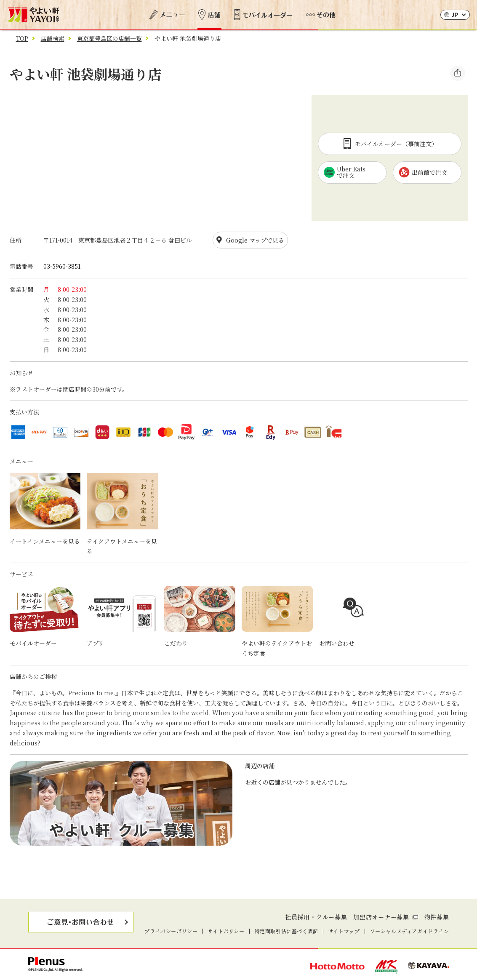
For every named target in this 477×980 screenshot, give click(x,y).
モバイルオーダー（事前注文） (390, 144)
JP (455, 15)
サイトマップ (344, 931)
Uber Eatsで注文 (345, 172)
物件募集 (437, 917)
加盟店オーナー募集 (381, 917)
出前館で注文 (423, 172)
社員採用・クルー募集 (316, 917)
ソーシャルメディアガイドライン (410, 931)
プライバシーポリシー (171, 931)
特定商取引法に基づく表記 (286, 931)
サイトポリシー (226, 931)
